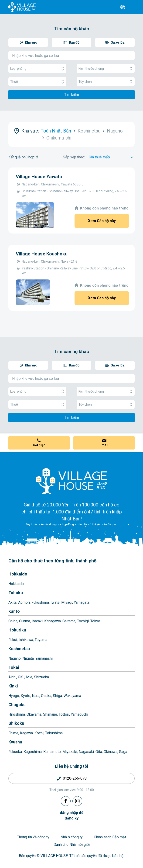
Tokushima (54, 733)
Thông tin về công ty (33, 837)
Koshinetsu (19, 649)
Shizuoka (41, 677)
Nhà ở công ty (72, 837)
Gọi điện (39, 445)
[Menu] (131, 7)
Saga (123, 752)
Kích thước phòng (106, 69)
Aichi (12, 677)
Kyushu (15, 742)
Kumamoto (52, 752)
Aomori (24, 602)
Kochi (39, 733)
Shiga (57, 696)
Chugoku (17, 705)
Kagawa (26, 733)
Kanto (14, 611)
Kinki (13, 686)
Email (104, 445)
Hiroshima (17, 714)
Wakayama (72, 696)
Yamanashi (44, 658)
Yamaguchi (79, 714)
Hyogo (14, 696)
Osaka (46, 696)
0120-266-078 (75, 778)
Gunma (25, 621)
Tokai (14, 667)
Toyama (41, 640)
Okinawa (111, 752)
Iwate (55, 602)
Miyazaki (70, 752)
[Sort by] (112, 157)
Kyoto (26, 696)
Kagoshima (33, 752)
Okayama (34, 714)
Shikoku (16, 723)
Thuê (37, 82)
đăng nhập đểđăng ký (72, 815)
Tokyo (95, 621)
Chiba (13, 621)
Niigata (28, 658)
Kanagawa (53, 621)
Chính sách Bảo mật (110, 837)
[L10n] (123, 7)
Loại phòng (37, 69)
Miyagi (67, 602)
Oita (99, 752)
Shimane (50, 714)
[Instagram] (77, 801)
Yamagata (82, 602)
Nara (36, 696)
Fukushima (40, 602)
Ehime (13, 733)
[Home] (71, 481)
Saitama (69, 621)
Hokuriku (17, 630)
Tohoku (16, 593)
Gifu (21, 677)
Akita (12, 602)
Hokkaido (18, 574)
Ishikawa (26, 640)
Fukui (13, 640)
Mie (29, 677)
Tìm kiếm (72, 95)
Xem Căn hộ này (102, 221)
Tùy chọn (106, 82)
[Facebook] (66, 801)
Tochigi (83, 621)
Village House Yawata (39, 177)
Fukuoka (15, 752)
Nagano (15, 658)
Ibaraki (37, 621)
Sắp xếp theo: (74, 157)
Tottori (64, 714)
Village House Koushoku (42, 254)
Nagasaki (86, 752)
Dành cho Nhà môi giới (72, 845)
